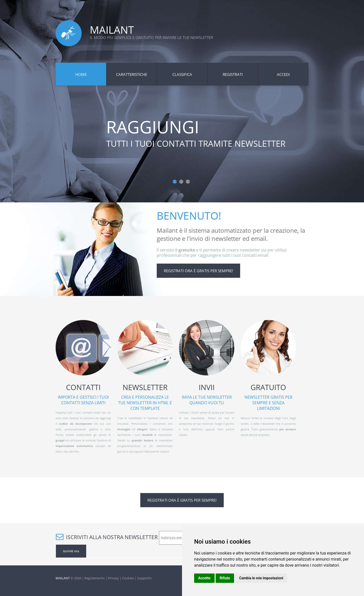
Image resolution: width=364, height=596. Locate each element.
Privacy (113, 578)
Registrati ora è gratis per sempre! (198, 271)
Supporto (144, 578)
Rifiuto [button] (225, 578)
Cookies (128, 578)
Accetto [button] (204, 578)
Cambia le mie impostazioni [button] (261, 578)
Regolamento (95, 578)
